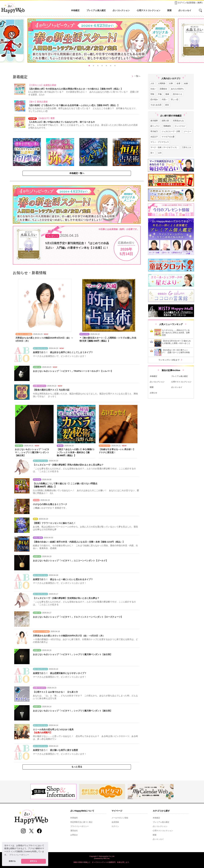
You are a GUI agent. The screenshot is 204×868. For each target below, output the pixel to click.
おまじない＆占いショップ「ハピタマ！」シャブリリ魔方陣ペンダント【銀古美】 (73, 711)
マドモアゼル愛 (168, 137)
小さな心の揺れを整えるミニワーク (50, 504)
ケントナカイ (180, 126)
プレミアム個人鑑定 (96, 10)
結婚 (186, 83)
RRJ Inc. (107, 858)
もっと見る (77, 767)
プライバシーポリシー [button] (19, 855)
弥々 (152, 153)
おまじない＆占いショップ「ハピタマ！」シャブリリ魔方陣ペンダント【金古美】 (73, 654)
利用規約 (74, 818)
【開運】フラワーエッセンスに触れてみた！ (54, 523)
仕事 (171, 83)
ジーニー (187, 131)
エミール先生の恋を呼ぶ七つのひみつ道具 (53, 729)
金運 (178, 83)
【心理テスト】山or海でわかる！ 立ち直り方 (55, 692)
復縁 (167, 94)
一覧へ (135, 76)
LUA (160, 153)
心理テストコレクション (149, 10)
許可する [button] (34, 861)
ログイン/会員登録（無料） (189, 3)
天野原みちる (178, 121)
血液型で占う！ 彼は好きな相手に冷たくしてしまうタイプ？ (63, 352)
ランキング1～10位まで (171, 360)
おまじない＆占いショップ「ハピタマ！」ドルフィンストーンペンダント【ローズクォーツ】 (78, 617)
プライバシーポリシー (80, 826)
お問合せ (74, 835)
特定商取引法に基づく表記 (81, 822)
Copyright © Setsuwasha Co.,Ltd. (102, 856)
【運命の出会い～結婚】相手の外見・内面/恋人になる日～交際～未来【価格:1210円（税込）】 (79, 542)
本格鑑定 (75, 10)
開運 (169, 10)
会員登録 (115, 822)
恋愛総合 (163, 89)
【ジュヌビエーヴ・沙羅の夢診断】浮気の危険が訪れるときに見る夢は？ (68, 465)
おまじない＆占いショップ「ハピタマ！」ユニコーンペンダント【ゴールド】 (70, 561)
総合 (167, 105)
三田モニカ (186, 147)
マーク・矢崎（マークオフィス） (164, 147)
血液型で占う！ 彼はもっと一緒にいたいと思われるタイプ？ (63, 579)
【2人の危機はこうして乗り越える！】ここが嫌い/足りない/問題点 (65, 484)
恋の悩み (154, 99)
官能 (152, 94)
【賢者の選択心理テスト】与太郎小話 (51, 390)
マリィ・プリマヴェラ (160, 142)
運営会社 (74, 831)
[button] (89, 66)
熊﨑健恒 (167, 126)
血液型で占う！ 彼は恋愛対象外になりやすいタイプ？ (60, 673)
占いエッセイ (185, 10)
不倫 (160, 94)
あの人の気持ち (177, 89)
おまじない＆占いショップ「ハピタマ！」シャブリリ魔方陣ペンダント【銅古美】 (32, 452)
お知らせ (153, 393)
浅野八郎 (165, 121)
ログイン (115, 826)
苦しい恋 (175, 99)
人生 (152, 83)
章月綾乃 (154, 131)
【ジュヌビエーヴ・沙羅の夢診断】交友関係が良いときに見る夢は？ (66, 598)
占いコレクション (121, 10)
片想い (164, 99)
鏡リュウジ (155, 126)
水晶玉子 (154, 137)
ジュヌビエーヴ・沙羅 (171, 131)
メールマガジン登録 (120, 818)
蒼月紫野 (154, 121)
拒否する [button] (12, 861)
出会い (153, 89)
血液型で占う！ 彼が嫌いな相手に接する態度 (55, 750)
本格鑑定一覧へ (77, 173)
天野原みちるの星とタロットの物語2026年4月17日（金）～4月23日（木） (69, 636)
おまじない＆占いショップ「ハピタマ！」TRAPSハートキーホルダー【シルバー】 (73, 371)
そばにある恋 (156, 105)
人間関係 (162, 83)
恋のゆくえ (178, 94)
